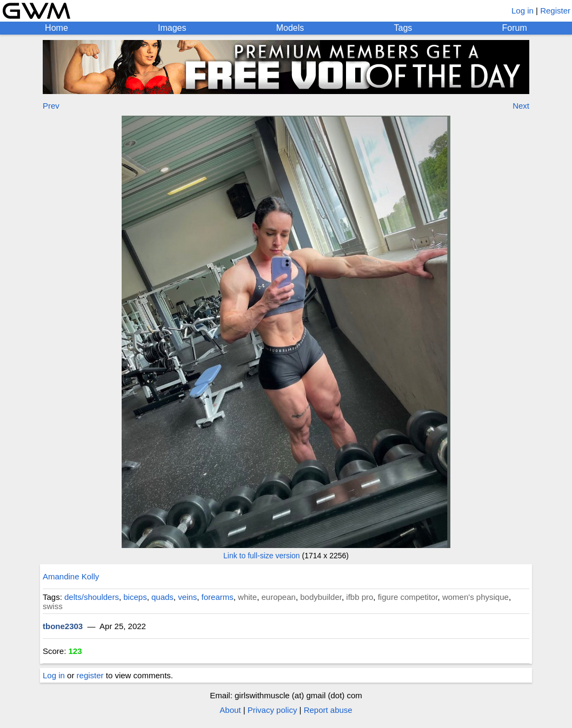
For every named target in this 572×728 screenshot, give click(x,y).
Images (172, 28)
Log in (523, 11)
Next (521, 106)
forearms (218, 597)
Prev (51, 106)
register (90, 675)
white (247, 597)
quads (162, 597)
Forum (515, 28)
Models (290, 28)
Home (56, 28)
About (230, 710)
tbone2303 (63, 626)
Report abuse (328, 710)
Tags (403, 28)
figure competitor (408, 597)
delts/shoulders (92, 597)
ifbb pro (360, 597)
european (278, 597)
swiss (53, 606)
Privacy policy (272, 710)
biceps (135, 597)
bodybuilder (321, 597)
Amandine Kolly (71, 576)
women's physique (475, 597)
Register (555, 11)
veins (187, 597)
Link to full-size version (262, 556)
